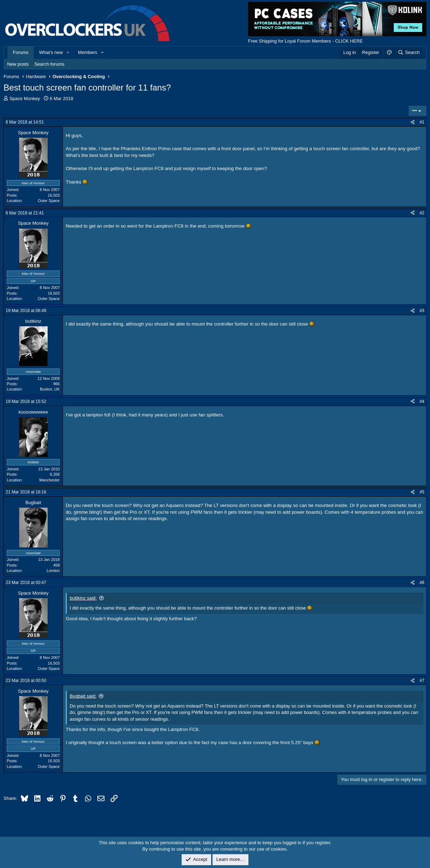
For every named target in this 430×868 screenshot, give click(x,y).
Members (87, 52)
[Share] (413, 122)
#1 (422, 122)
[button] (68, 53)
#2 (422, 213)
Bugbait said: (83, 696)
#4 (422, 402)
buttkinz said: (83, 598)
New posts (18, 64)
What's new (51, 52)
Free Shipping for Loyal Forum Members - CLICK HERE (305, 41)
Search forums (50, 64)
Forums (21, 52)
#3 (422, 311)
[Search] (408, 53)
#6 (422, 583)
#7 (422, 681)
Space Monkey (25, 99)
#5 (422, 492)
